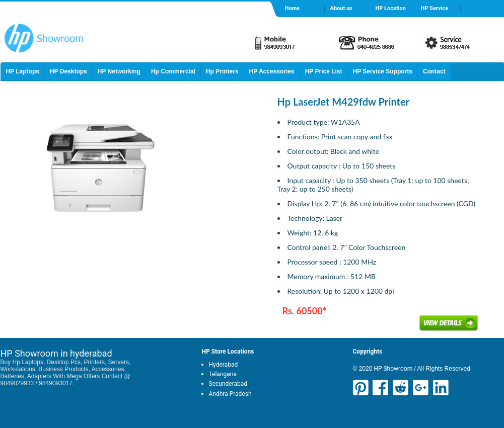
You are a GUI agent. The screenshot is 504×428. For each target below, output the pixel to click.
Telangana (223, 374)
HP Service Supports (382, 71)
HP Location (391, 8)
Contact (434, 71)
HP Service (435, 8)
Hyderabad (224, 365)
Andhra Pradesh (230, 394)
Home (292, 8)
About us (341, 8)
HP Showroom (392, 369)
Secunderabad (228, 384)
